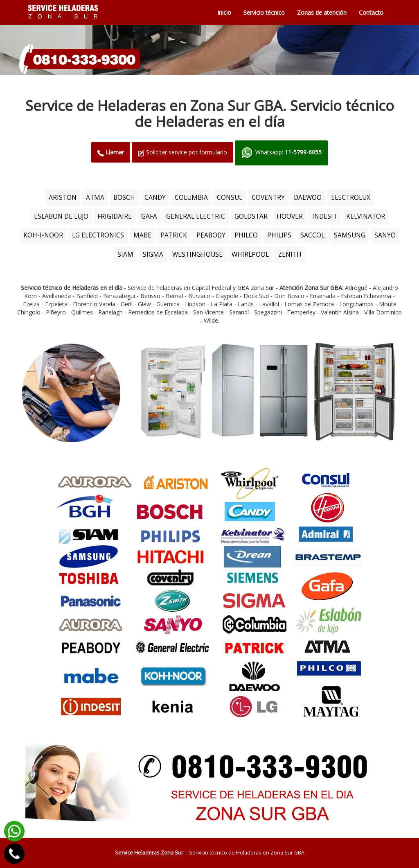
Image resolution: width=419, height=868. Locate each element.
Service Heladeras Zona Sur (149, 853)
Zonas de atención (322, 12)
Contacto (371, 12)
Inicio (224, 12)
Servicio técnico (264, 12)
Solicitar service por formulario (182, 152)
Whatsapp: (281, 153)
